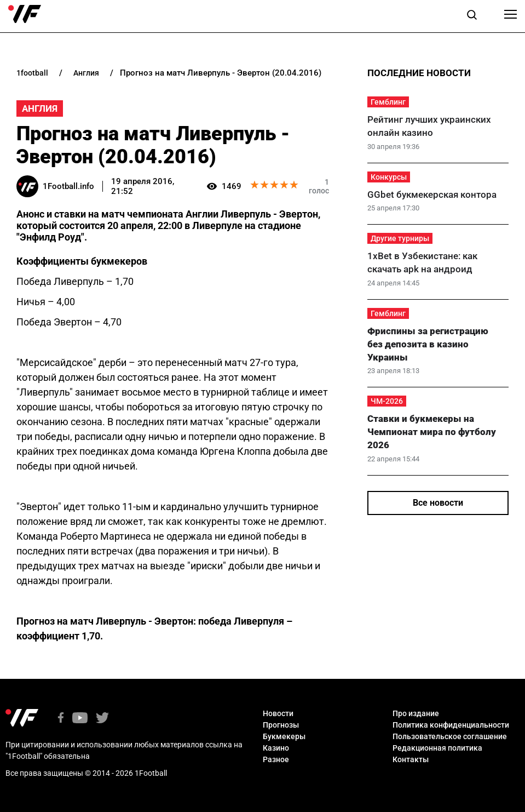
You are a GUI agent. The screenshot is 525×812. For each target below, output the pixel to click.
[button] (472, 16)
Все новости (438, 503)
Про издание (416, 713)
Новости (278, 713)
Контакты (411, 759)
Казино (276, 748)
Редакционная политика (437, 748)
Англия (40, 108)
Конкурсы (389, 177)
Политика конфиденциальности (451, 725)
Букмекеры (284, 736)
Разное (276, 759)
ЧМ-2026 (387, 401)
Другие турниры (400, 238)
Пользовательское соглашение (450, 736)
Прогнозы (281, 725)
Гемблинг (388, 102)
